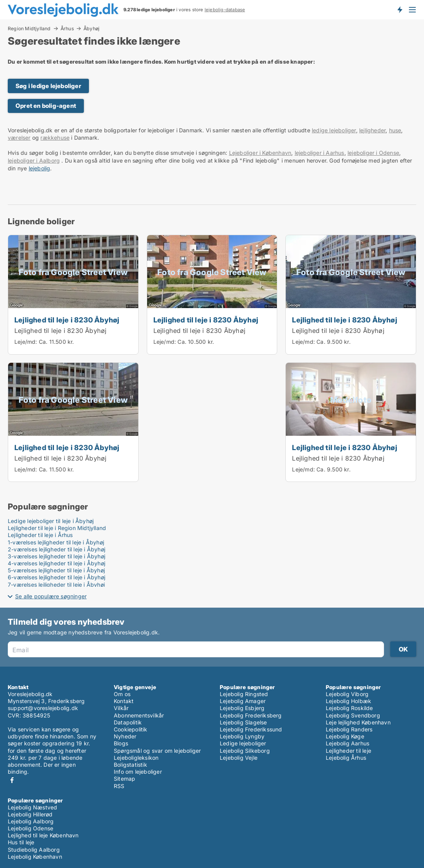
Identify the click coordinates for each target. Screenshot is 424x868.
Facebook (12, 780)
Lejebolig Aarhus (348, 743)
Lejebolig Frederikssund (251, 729)
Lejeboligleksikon (136, 758)
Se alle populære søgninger (51, 596)
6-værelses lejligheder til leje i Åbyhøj (56, 577)
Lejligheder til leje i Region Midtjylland (57, 528)
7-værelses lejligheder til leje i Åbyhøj (56, 585)
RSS (119, 786)
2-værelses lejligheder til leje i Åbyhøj (56, 549)
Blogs (121, 743)
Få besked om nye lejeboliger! (400, 10)
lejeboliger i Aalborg (34, 160)
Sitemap (124, 779)
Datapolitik (128, 722)
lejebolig (40, 168)
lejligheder (372, 130)
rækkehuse (55, 138)
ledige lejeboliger (334, 130)
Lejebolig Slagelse (243, 722)
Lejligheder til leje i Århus (40, 535)
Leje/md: (27, 342)
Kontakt (124, 701)
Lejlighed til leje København (43, 835)
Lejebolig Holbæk (348, 701)
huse (395, 130)
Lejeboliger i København (260, 153)
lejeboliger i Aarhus (320, 153)
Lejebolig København (35, 857)
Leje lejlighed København (358, 722)
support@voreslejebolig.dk (43, 708)
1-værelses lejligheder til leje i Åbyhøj (56, 542)
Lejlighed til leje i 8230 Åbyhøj (67, 320)
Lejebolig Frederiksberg (251, 715)
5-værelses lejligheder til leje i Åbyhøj (56, 570)
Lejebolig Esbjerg (242, 708)
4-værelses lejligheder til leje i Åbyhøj (56, 563)
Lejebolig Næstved (32, 807)
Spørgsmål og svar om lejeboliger (157, 751)
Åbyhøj (91, 29)
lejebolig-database (225, 10)
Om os (122, 694)
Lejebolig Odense (30, 828)
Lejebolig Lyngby (242, 736)
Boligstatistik (130, 765)
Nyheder (125, 736)
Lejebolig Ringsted (244, 694)
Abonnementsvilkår (139, 715)
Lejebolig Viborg (347, 694)
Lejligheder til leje (348, 751)
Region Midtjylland (29, 28)
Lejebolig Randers (349, 729)
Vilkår (121, 708)
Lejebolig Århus (346, 758)
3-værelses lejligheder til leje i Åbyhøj (56, 556)
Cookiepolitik (131, 729)
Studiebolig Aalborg (34, 850)
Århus (67, 28)
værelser (19, 138)
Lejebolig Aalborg (31, 821)
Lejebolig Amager (243, 701)
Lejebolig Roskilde (349, 708)
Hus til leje (21, 842)
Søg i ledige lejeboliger (48, 86)
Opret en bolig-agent (46, 106)
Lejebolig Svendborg (353, 715)
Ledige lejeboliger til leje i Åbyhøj (51, 521)
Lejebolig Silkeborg (245, 751)
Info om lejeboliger (138, 772)
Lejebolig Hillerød (30, 814)
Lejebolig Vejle (239, 758)
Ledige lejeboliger (243, 743)
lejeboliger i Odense (373, 153)
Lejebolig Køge (345, 736)
